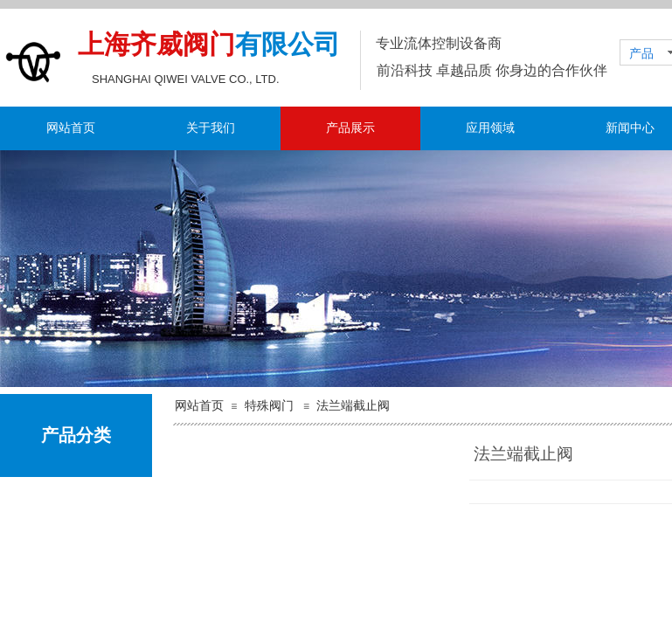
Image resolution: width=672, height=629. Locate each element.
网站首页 (71, 128)
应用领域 (490, 128)
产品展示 (350, 128)
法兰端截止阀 (353, 406)
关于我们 (211, 128)
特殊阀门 (269, 406)
